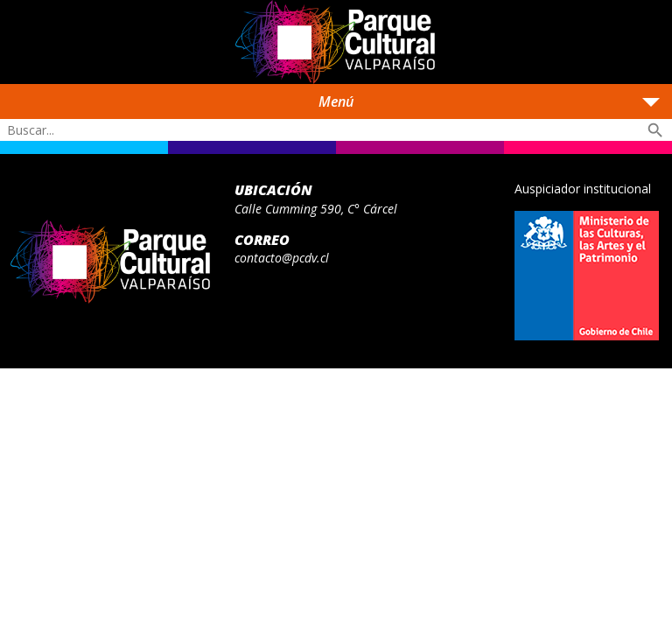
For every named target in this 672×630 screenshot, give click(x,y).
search (655, 130)
